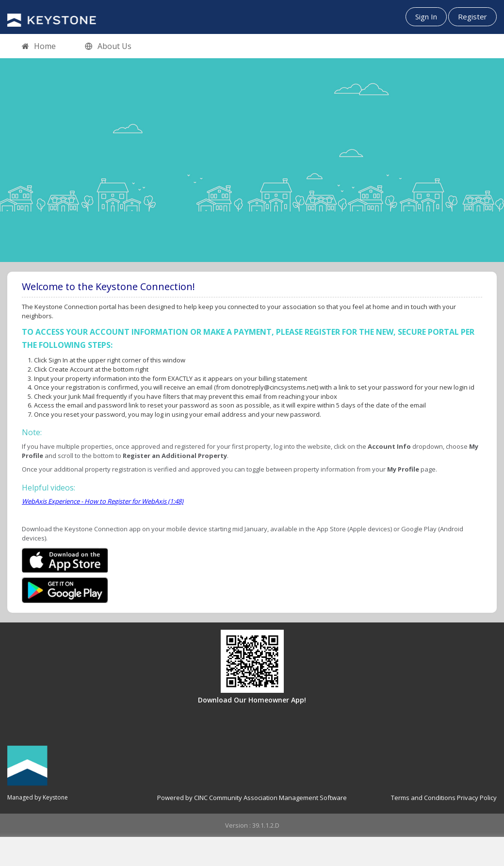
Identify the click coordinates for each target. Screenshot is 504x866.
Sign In (426, 16)
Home (39, 47)
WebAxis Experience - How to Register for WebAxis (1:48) (103, 501)
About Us (108, 47)
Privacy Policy (477, 798)
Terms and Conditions (423, 798)
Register (472, 16)
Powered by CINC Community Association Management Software (252, 798)
